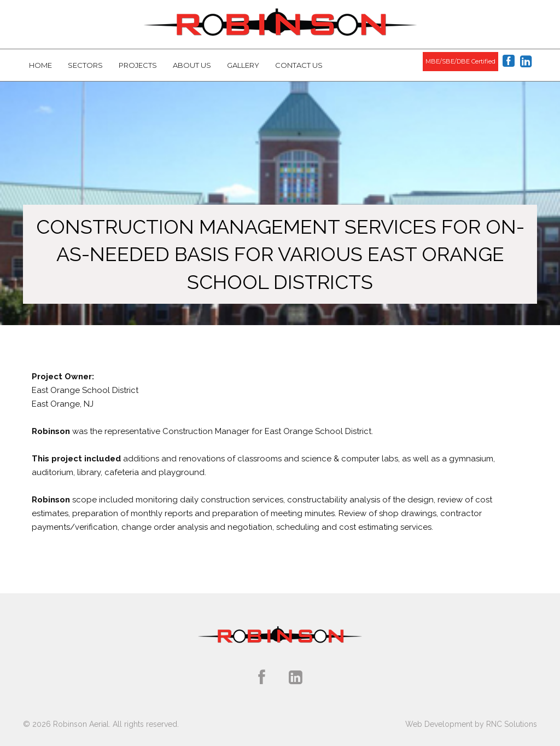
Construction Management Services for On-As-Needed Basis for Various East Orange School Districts (280, 254)
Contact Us (299, 65)
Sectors (85, 65)
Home (40, 65)
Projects (138, 65)
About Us (192, 65)
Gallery (243, 65)
